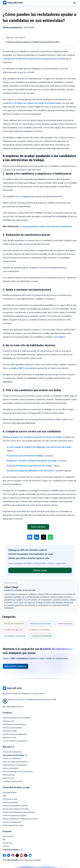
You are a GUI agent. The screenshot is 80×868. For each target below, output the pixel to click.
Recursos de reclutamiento (12, 752)
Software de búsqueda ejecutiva (14, 724)
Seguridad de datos (10, 793)
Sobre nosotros (8, 836)
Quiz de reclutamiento (11, 768)
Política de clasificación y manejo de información (20, 819)
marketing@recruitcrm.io (15, 707)
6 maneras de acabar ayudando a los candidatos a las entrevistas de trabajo (33, 42)
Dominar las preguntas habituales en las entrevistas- (31, 471)
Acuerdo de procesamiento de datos (16, 809)
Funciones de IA (8, 721)
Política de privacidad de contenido (15, 806)
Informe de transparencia (12, 822)
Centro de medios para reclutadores (16, 762)
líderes (62, 337)
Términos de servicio (10, 799)
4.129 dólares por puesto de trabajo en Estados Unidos (36, 103)
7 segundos (26, 196)
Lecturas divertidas (65, 624)
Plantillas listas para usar (14, 630)
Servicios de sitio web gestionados (15, 734)
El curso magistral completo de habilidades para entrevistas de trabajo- (39, 447)
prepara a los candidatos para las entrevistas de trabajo (37, 437)
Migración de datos (10, 738)
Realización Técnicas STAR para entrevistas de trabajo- (32, 461)
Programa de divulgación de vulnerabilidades (19, 812)
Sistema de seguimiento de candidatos (17, 718)
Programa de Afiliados (12, 850)
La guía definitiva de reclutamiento (15, 765)
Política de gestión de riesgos (13, 825)
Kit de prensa (7, 843)
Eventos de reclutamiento (12, 758)
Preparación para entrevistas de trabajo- (26, 456)
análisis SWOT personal (22, 368)
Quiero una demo (38, 527)
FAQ (4, 840)
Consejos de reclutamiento (42, 636)
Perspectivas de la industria (39, 630)
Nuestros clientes (9, 775)
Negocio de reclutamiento (14, 624)
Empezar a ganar (40, 570)
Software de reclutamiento (12, 728)
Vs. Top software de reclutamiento (15, 741)
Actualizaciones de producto (41, 624)
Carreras (6, 846)
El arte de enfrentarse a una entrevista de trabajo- (30, 466)
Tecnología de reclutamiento (15, 636)
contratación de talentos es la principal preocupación (27, 59)
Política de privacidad (10, 802)
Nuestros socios (8, 778)
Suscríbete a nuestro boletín (13, 781)
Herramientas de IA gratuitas (15, 755)
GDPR (5, 796)
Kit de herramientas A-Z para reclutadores (18, 772)
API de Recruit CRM (10, 731)
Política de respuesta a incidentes (15, 816)
